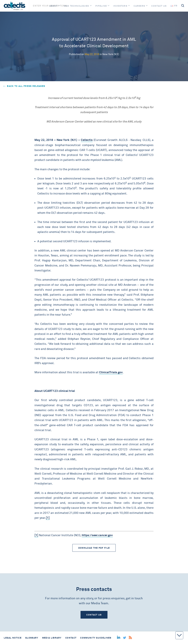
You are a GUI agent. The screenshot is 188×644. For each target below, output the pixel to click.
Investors (120, 6)
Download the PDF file (94, 548)
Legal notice (13, 638)
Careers (139, 6)
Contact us (159, 6)
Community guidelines (96, 638)
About (53, 6)
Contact (71, 638)
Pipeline (101, 6)
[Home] (14, 6)
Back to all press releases (24, 86)
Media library (52, 638)
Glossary (32, 638)
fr (174, 6)
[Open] (59, 6)
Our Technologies (77, 6)
